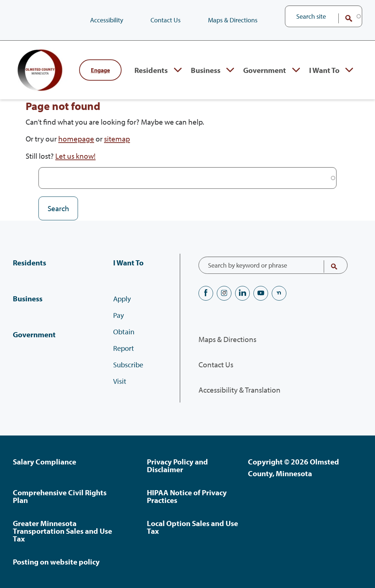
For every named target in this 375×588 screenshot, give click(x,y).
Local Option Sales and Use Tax (192, 527)
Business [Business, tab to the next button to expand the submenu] (206, 70)
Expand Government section (296, 70)
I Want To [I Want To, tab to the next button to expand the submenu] (324, 70)
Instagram (224, 293)
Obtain (124, 332)
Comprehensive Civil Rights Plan (60, 496)
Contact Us (166, 20)
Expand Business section (230, 70)
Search (344, 18)
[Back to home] (42, 70)
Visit (120, 381)
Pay (118, 315)
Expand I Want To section (349, 70)
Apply (122, 299)
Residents (29, 262)
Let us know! (75, 156)
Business (28, 298)
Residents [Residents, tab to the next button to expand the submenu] (151, 70)
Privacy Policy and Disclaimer (177, 465)
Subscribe (128, 365)
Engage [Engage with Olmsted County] (100, 70)
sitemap (117, 139)
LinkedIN (242, 293)
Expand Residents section (178, 70)
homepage (76, 139)
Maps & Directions (233, 20)
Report (124, 348)
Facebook (206, 293)
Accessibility (107, 20)
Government (34, 334)
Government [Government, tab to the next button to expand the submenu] (265, 70)
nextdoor (279, 293)
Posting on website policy (56, 562)
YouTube (261, 293)
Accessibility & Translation (240, 390)
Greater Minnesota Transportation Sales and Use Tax (62, 531)
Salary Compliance (44, 462)
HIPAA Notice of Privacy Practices (187, 496)
